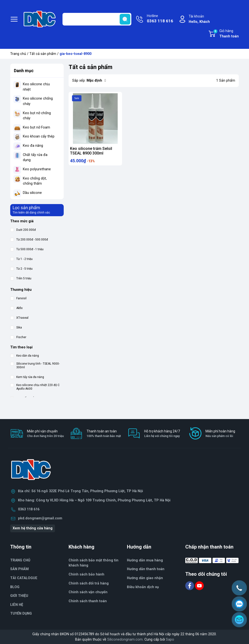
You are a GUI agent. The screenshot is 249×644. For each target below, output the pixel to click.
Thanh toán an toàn (104, 434)
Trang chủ (18, 54)
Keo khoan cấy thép (39, 136)
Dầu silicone (32, 193)
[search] (125, 19)
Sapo (170, 640)
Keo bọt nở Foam (36, 127)
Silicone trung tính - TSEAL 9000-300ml (35, 365)
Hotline (160, 19)
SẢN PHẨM (19, 569)
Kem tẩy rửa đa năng (27, 377)
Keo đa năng (33, 146)
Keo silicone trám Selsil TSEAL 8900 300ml (91, 151)
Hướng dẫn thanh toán (146, 569)
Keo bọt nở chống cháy (37, 116)
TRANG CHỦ (20, 560)
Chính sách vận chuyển (88, 592)
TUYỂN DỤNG (21, 614)
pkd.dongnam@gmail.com (40, 518)
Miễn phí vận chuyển (45, 434)
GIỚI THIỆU (19, 596)
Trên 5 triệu (21, 279)
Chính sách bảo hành (86, 574)
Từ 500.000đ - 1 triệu (27, 249)
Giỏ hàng (226, 34)
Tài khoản (199, 19)
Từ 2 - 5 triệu (21, 269)
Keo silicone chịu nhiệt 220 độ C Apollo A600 (35, 387)
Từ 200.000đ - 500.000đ (29, 240)
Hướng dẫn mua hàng (145, 560)
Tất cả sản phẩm (43, 54)
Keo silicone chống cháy (38, 101)
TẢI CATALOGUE (24, 578)
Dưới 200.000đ (23, 230)
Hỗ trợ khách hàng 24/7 (162, 434)
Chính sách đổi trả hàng (89, 583)
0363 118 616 (29, 509)
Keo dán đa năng (25, 356)
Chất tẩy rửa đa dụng (35, 158)
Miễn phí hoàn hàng (220, 434)
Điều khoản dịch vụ (143, 587)
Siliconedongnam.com (125, 640)
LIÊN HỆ (17, 605)
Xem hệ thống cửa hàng (33, 528)
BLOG (15, 587)
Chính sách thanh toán (88, 601)
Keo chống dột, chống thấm (35, 181)
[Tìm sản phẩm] (97, 19)
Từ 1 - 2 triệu (21, 259)
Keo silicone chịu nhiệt (36, 87)
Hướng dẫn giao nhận (145, 578)
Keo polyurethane (37, 169)
